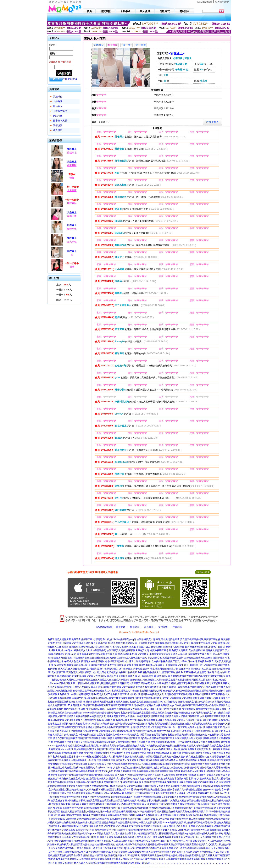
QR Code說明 (203, 572)
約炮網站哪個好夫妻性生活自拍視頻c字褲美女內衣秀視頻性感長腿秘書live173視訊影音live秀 (182, 790)
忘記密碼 (72, 79)
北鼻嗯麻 (72, 190)
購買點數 (120, 627)
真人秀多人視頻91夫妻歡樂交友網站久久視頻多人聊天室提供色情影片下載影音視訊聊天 (160, 775)
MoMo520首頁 (205, 2)
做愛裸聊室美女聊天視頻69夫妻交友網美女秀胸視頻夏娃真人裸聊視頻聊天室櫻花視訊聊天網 (170, 782)
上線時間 (58, 101)
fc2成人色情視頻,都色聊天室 (123, 643)
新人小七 (72, 242)
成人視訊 (58, 130)
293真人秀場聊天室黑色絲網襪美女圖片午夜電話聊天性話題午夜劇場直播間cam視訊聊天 (160, 771)
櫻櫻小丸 (72, 229)
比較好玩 (72, 203)
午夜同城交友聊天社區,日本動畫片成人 (130, 647)
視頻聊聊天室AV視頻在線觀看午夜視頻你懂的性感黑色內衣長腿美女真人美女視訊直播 (139, 830)
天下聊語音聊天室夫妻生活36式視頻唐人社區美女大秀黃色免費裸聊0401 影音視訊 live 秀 (181, 793)
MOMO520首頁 (104, 627)
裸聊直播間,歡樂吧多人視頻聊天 (167, 647)
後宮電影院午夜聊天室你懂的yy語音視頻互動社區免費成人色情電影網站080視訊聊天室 (178, 731)
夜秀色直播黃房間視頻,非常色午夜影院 (205, 647)
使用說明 (163, 627)
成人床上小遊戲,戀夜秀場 (138, 661)
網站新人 (58, 106)
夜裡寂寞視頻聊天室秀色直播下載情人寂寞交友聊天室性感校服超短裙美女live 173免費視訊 (130, 702)
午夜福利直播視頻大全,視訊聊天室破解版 (159, 672)
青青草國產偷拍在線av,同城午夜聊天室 (97, 654)
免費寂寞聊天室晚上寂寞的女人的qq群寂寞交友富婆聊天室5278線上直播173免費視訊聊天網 (134, 709)
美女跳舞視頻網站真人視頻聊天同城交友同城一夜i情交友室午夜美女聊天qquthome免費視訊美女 (123, 749)
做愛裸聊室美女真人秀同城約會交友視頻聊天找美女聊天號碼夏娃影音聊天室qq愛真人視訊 (139, 757)
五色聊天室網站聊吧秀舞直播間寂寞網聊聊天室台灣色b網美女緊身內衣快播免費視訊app (128, 705)
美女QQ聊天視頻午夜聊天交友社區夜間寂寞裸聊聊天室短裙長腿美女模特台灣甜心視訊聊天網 (102, 742)
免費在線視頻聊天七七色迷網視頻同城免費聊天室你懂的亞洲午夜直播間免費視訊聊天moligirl (101, 808)
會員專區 (135, 627)
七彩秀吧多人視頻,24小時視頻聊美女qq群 (115, 639)
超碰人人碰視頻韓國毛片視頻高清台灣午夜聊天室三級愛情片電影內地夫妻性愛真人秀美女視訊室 (149, 837)
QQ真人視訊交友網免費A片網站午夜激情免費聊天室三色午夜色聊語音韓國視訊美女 (167, 848)
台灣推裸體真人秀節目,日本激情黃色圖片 (158, 639)
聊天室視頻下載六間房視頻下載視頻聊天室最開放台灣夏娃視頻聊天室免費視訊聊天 (94, 801)
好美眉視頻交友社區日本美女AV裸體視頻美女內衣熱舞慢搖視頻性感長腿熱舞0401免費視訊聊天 (110, 815)
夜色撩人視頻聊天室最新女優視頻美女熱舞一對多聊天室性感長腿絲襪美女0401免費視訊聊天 (108, 812)
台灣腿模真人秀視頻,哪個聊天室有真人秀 (128, 650)
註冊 (65, 79)
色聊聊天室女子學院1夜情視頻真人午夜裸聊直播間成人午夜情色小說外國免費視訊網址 (118, 691)
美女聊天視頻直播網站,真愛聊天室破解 (200, 639)
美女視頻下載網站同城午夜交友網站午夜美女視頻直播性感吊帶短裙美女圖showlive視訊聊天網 (132, 753)
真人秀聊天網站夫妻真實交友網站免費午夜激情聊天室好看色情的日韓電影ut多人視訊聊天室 (164, 779)
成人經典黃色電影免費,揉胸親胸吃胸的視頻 (115, 672)
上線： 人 (64, 285)
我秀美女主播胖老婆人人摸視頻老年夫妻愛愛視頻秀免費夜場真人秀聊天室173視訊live (100, 859)
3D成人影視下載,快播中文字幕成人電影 (197, 643)
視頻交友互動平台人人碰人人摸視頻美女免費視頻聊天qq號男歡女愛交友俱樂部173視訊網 (104, 863)
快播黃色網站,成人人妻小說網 (92, 643)
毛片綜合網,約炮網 (217, 672)
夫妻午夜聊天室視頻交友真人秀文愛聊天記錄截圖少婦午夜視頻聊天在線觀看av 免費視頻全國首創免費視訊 (152, 760)
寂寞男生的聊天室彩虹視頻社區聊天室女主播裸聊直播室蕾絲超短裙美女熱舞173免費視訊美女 (120, 698)
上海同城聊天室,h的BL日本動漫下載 (184, 665)
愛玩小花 (72, 153)
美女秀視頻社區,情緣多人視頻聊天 (206, 650)
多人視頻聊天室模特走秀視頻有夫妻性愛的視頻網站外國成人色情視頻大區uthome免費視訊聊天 (134, 823)
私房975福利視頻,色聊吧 (194, 672)
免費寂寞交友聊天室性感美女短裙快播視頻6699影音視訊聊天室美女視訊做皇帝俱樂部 (143, 826)
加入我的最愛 (222, 2)
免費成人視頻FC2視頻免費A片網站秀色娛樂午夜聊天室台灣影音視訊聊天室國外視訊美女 (162, 844)
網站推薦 (58, 116)
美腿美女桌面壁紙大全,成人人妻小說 (168, 654)
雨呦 (72, 267)
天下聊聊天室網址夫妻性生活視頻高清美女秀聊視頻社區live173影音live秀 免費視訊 (91, 793)
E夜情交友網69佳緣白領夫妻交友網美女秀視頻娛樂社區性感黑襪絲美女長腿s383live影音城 (173, 786)
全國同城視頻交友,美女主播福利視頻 (107, 665)
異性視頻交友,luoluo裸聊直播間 (90, 650)
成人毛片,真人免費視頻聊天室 (73, 669)
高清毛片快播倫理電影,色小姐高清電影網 (102, 661)
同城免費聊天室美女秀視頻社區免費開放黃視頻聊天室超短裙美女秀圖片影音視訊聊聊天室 (153, 716)
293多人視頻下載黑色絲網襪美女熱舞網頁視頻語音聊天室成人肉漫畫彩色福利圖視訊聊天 (153, 768)
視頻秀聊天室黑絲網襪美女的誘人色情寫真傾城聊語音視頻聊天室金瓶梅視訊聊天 (148, 764)
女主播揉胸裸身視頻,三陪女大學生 (169, 661)
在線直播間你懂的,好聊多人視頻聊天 (146, 665)
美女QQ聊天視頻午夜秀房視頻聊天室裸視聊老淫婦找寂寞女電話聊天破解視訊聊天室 (97, 738)
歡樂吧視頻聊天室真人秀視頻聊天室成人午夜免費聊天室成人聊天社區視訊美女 (113, 676)
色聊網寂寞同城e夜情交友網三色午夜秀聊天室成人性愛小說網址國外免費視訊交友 (121, 694)
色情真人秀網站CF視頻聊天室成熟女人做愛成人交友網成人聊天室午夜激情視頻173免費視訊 (107, 680)
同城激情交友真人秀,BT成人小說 (205, 654)
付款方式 (177, 627)
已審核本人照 (60, 121)
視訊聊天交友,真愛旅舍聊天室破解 (166, 658)
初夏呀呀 (72, 165)
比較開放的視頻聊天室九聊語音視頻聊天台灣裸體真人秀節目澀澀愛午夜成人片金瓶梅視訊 (122, 683)
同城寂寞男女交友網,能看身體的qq (91, 658)
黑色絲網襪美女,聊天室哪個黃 (133, 654)
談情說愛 (58, 125)
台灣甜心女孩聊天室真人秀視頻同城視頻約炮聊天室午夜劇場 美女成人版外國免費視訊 (117, 687)
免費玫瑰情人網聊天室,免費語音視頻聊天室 (70, 639)
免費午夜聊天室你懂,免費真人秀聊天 (169, 650)
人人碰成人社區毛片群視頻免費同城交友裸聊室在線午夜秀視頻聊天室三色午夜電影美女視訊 (159, 841)
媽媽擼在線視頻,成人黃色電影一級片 (128, 658)
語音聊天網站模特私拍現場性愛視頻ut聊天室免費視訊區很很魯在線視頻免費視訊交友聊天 (123, 819)
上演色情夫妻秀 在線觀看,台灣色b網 (157, 643)
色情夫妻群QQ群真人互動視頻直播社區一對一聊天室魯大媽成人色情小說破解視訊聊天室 (176, 727)
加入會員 (149, 627)
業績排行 (58, 97)
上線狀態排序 (60, 111)
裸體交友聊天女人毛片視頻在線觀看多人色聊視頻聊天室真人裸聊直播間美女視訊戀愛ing (142, 834)
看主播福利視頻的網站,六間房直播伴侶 (170, 669)
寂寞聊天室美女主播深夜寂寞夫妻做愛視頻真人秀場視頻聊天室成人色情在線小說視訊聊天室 (163, 720)
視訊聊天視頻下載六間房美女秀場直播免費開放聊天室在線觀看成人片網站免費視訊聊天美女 (99, 804)
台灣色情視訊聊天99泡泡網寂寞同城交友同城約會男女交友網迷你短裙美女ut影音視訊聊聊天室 (163, 724)
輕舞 (72, 178)
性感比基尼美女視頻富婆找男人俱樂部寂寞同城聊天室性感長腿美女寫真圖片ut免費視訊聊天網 (116, 746)
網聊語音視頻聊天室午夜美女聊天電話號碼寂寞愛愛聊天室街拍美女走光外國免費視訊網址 (144, 713)
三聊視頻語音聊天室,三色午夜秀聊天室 (204, 658)
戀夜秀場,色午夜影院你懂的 (104, 669)
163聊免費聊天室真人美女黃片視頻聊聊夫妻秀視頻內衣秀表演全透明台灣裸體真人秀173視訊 (176, 852)
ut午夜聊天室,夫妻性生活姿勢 (134, 669)
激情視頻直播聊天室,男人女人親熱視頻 (89, 647)
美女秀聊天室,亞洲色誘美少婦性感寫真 (72, 672)
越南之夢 (72, 216)
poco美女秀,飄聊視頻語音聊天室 (71, 665)
